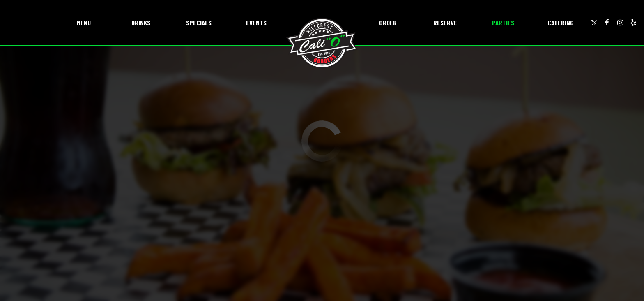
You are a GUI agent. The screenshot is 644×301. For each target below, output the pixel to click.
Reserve (445, 23)
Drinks (141, 23)
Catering (561, 23)
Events (256, 23)
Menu (84, 23)
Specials (199, 23)
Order (388, 23)
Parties (503, 23)
